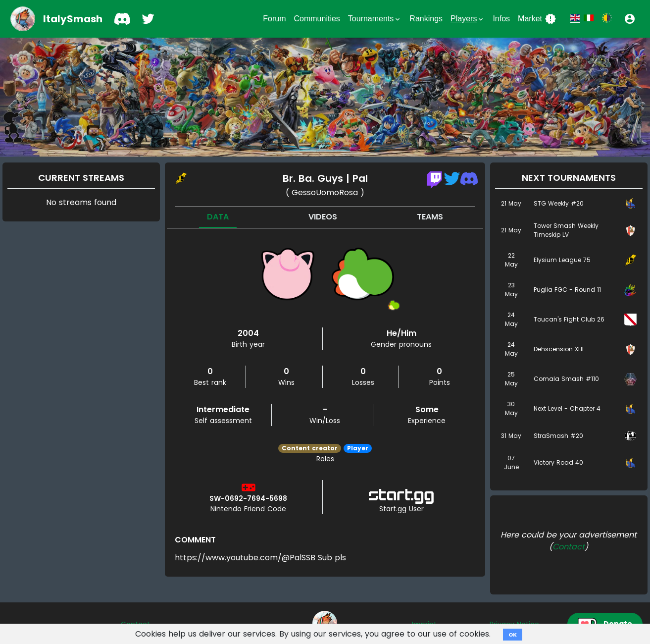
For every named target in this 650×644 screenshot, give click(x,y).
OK (513, 635)
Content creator (310, 448)
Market (537, 19)
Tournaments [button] (375, 19)
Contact (569, 547)
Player (358, 448)
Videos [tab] (323, 217)
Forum (274, 19)
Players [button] (468, 19)
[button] (630, 19)
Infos (501, 19)
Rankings (426, 19)
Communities (317, 19)
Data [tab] (218, 217)
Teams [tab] (430, 217)
